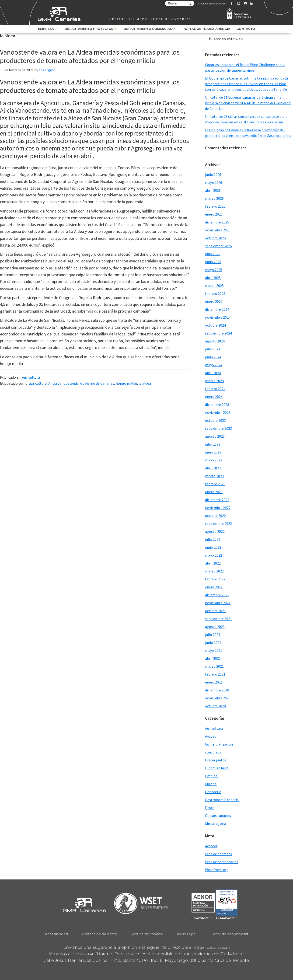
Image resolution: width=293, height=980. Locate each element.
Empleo (211, 776)
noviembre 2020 (218, 698)
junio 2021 (213, 642)
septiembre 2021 (218, 619)
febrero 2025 (215, 293)
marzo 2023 (214, 476)
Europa (211, 784)
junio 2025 (213, 262)
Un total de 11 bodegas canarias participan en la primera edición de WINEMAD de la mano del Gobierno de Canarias (248, 103)
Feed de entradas (218, 854)
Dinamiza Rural (217, 768)
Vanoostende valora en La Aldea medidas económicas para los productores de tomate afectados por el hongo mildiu (90, 56)
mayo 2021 (214, 650)
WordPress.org (217, 870)
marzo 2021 (214, 666)
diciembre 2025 (217, 222)
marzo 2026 (214, 198)
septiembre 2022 (218, 523)
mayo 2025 (214, 270)
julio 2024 (213, 349)
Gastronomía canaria (222, 800)
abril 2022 (213, 563)
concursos (213, 752)
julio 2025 (213, 254)
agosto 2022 (215, 531)
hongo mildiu (126, 383)
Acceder (211, 846)
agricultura (38, 383)
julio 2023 (213, 444)
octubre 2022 (215, 516)
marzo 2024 (214, 381)
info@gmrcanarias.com (209, 947)
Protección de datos (99, 934)
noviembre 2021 (218, 603)
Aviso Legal (187, 934)
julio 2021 (213, 635)
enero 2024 (214, 397)
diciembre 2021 (217, 595)
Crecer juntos (216, 760)
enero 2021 (214, 682)
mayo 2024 (214, 365)
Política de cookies (147, 934)
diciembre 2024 (217, 309)
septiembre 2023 (218, 428)
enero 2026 (214, 214)
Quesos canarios (218, 816)
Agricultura (31, 377)
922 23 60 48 (84, 954)
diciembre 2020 (217, 690)
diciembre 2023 (217, 405)
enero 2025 (214, 301)
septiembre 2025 (218, 246)
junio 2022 (213, 547)
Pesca (210, 808)
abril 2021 (213, 658)
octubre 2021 (215, 611)
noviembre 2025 (218, 230)
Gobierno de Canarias (97, 383)
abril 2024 (213, 373)
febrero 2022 (215, 579)
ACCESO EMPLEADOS (211, 3)
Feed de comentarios (222, 862)
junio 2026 (213, 174)
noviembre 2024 (218, 317)
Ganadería (213, 792)
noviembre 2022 (218, 508)
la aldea (145, 383)
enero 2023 (214, 492)
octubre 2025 (215, 238)
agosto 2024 (215, 341)
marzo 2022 (214, 571)
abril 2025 (213, 278)
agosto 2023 (215, 436)
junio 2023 (213, 452)
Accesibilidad (56, 934)
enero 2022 (214, 587)
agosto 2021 (215, 627)
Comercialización (219, 744)
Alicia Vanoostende (63, 383)
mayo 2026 (214, 182)
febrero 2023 (215, 484)
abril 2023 (213, 468)
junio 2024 (213, 357)
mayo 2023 (214, 460)
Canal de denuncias (228, 934)
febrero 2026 (215, 206)
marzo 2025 (214, 286)
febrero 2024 (215, 389)
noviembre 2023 (218, 412)
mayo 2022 (214, 555)
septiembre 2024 (218, 333)
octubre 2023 (215, 420)
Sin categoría (216, 823)
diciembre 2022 (217, 500)
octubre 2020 (215, 706)
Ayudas (211, 736)
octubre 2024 (215, 325)
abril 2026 (213, 190)
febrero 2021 (215, 674)
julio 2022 (213, 539)
